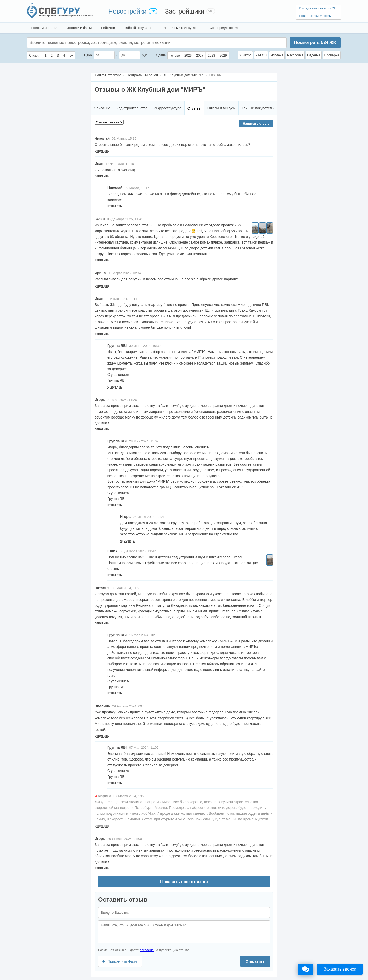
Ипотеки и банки (79, 28)
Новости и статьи (44, 28)
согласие (147, 950)
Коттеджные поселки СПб (319, 8)
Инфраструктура (167, 108)
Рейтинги (108, 28)
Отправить (255, 961)
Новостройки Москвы (315, 16)
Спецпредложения (224, 28)
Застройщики (185, 11)
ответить (102, 151)
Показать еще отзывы (184, 882)
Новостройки (128, 11)
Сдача (161, 55)
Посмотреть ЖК (315, 43)
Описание (102, 108)
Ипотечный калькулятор (182, 28)
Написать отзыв (256, 123)
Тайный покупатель (139, 28)
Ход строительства (132, 108)
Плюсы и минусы (221, 108)
